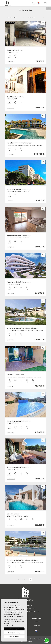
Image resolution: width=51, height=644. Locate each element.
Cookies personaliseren (14, 633)
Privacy (32, 639)
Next (45, 34)
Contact (37, 626)
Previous (6, 34)
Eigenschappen (37, 618)
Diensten (37, 622)
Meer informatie (8, 625)
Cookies (36, 639)
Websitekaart (42, 639)
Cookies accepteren (14, 629)
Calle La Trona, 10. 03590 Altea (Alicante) (27, 612)
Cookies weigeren (14, 637)
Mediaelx (30, 641)
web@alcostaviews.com (28, 609)
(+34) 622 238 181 (28, 605)
